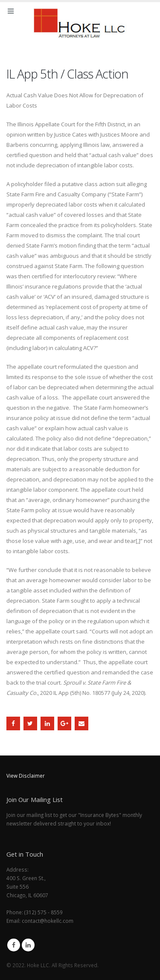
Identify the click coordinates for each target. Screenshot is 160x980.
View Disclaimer (26, 776)
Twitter (30, 723)
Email (81, 723)
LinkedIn (47, 723)
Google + (64, 723)
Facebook (13, 723)
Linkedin (28, 945)
